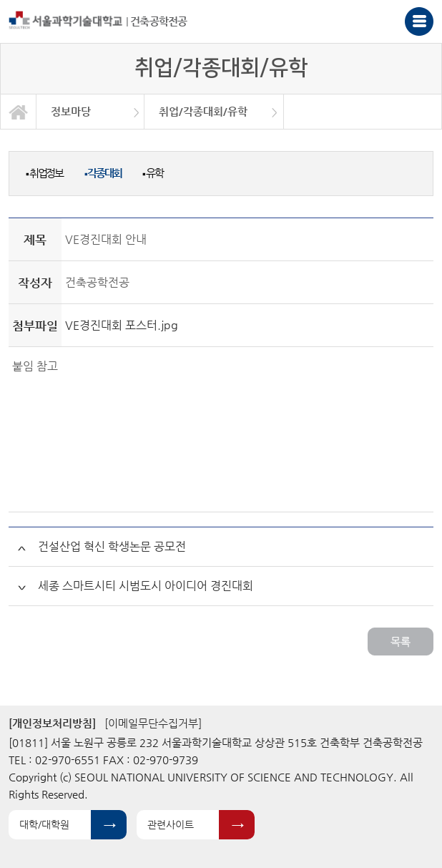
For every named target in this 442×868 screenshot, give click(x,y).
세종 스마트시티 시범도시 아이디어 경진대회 (146, 586)
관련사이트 (171, 824)
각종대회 (103, 173)
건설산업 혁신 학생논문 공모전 (112, 546)
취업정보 (44, 173)
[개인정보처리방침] (52, 723)
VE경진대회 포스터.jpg (122, 325)
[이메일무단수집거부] (153, 723)
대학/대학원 (44, 824)
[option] (90, 112)
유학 (152, 173)
